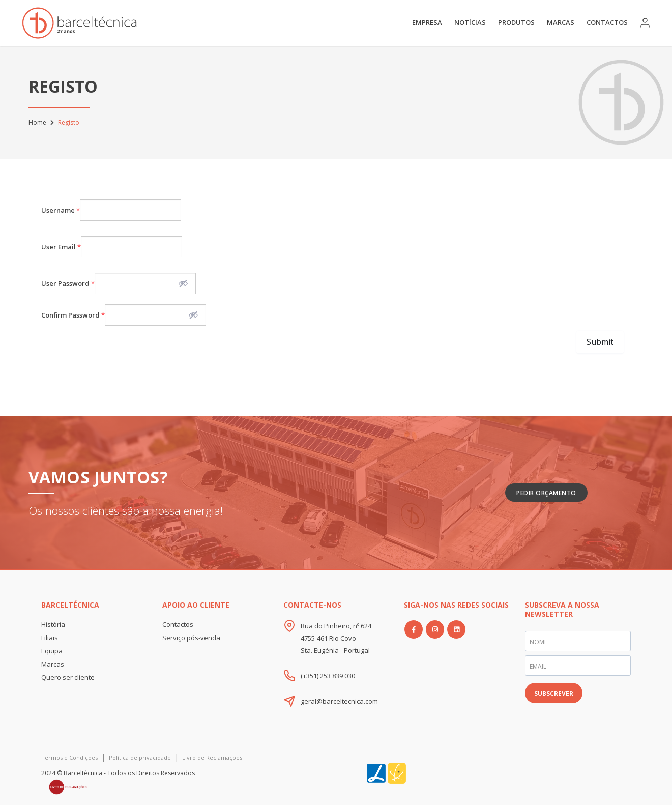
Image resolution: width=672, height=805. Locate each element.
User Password (68, 283)
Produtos (516, 22)
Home (37, 122)
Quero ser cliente (68, 677)
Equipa (52, 651)
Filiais (50, 638)
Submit (600, 342)
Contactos (607, 22)
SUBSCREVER (554, 693)
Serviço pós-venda (191, 638)
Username (61, 210)
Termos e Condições (69, 757)
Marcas (561, 22)
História (53, 624)
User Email (61, 247)
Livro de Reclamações (212, 757)
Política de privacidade (140, 757)
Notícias (470, 22)
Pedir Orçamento (546, 493)
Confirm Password (73, 315)
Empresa (427, 22)
